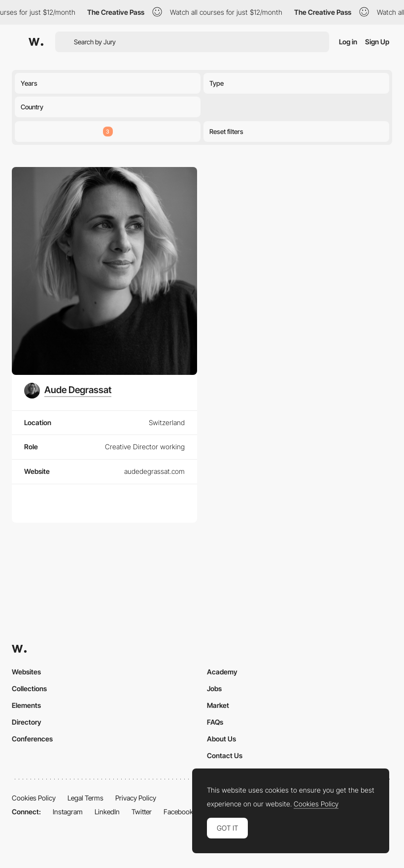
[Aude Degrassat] (68, 391)
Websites (26, 672)
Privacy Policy (136, 798)
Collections (29, 688)
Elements (26, 705)
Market (218, 705)
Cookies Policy (34, 798)
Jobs (214, 688)
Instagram (68, 812)
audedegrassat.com (154, 471)
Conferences (32, 739)
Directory (27, 722)
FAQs (215, 722)
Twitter (142, 812)
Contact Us (225, 755)
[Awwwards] (36, 42)
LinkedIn (107, 812)
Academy (222, 672)
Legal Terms (85, 798)
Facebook (178, 812)
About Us (221, 739)
